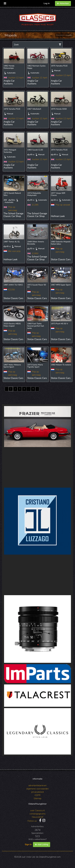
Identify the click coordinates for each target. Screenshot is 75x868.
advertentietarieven (38, 785)
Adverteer (63, 3)
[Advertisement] (37, 467)
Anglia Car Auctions (9, 82)
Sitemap (37, 798)
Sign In (28, 844)
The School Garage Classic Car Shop (14, 215)
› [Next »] (37, 389)
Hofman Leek (58, 216)
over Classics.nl (37, 811)
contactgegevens (38, 814)
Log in (47, 3)
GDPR (37, 795)
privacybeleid (38, 792)
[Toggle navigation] (5, 3)
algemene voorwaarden (37, 789)
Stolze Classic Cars (61, 260)
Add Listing (42, 844)
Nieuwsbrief (38, 817)
